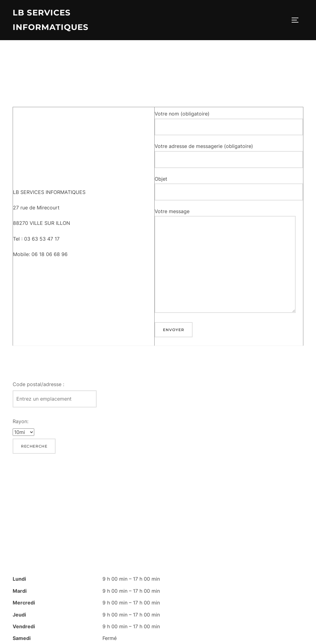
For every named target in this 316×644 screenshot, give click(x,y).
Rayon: (21, 422)
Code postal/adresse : (38, 385)
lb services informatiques (51, 20)
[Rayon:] (23, 433)
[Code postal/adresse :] (55, 400)
